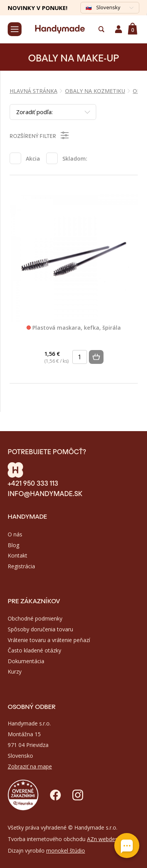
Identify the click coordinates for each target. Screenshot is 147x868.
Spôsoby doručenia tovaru (40, 629)
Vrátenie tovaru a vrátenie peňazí (49, 640)
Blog (13, 545)
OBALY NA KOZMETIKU (95, 91)
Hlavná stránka (33, 91)
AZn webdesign (106, 839)
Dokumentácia (26, 661)
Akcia (33, 158)
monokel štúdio (66, 851)
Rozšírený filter (40, 135)
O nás (15, 534)
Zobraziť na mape (30, 766)
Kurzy (15, 671)
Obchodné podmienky (35, 618)
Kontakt (18, 555)
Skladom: (75, 158)
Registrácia (21, 566)
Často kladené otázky (34, 650)
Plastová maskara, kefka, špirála (74, 328)
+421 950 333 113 (33, 483)
